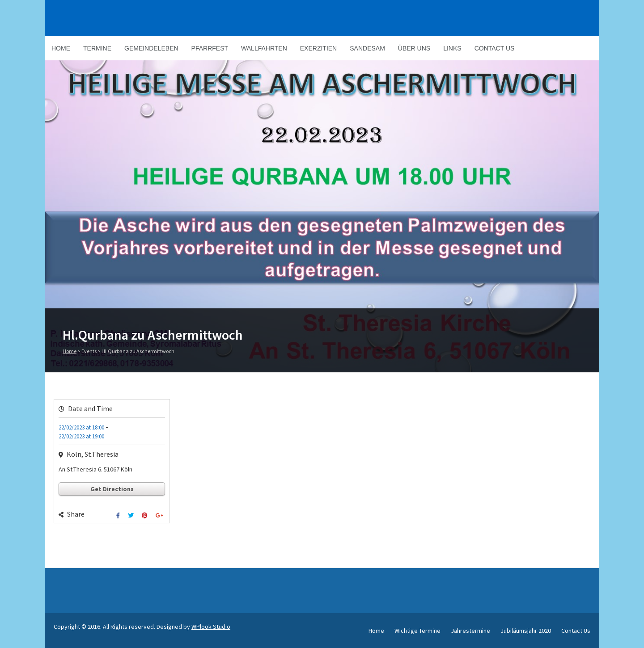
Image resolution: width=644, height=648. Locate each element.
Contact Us (495, 48)
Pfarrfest (210, 48)
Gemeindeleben (151, 48)
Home (61, 48)
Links (452, 48)
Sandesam (367, 48)
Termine (97, 48)
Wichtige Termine (417, 631)
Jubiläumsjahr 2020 (526, 631)
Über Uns (414, 48)
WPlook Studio (211, 627)
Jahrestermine (470, 631)
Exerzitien (318, 48)
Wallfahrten (264, 48)
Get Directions (112, 489)
